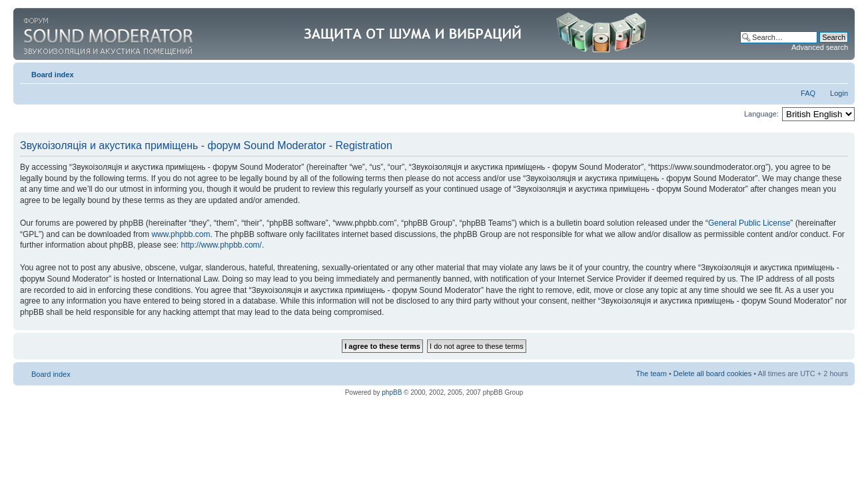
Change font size (838, 72)
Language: (761, 114)
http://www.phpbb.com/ (221, 245)
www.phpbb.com (181, 234)
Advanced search (820, 47)
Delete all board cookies (712, 373)
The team (651, 373)
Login (839, 93)
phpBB (392, 392)
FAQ (808, 93)
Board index (53, 75)
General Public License (749, 223)
